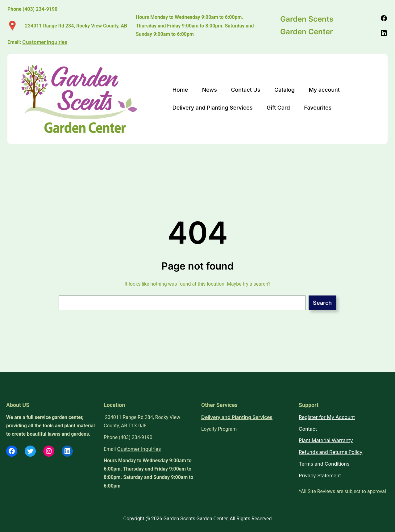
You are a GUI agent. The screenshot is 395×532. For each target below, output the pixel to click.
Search (322, 303)
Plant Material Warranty (326, 440)
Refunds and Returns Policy (331, 452)
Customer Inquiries (139, 449)
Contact (308, 429)
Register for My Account (327, 417)
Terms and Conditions (324, 464)
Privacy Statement (320, 476)
